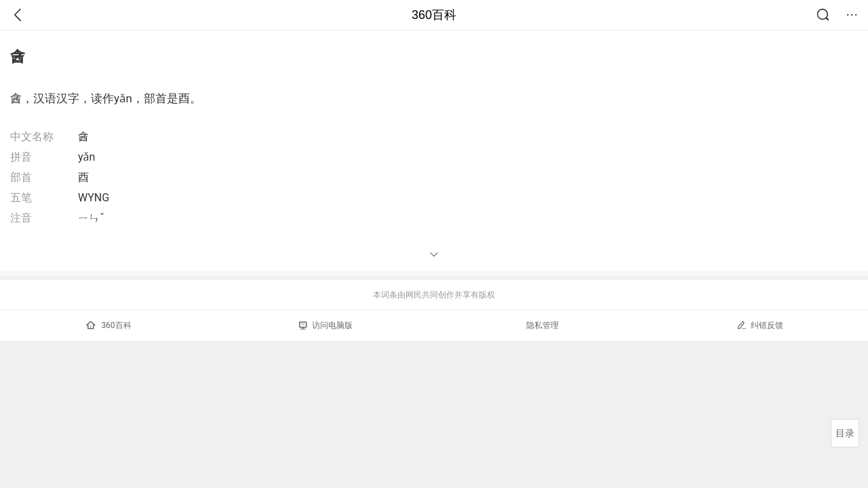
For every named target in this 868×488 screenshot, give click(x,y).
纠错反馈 (760, 325)
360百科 (434, 15)
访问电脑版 (326, 325)
